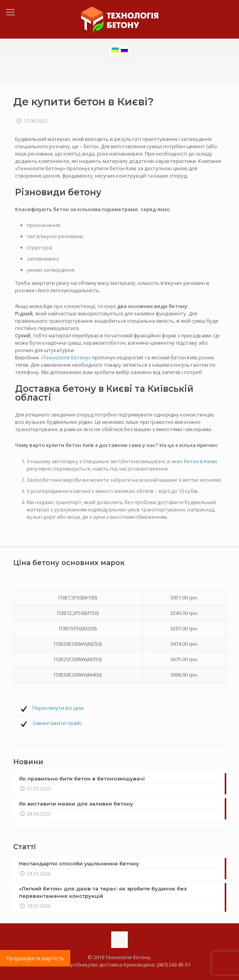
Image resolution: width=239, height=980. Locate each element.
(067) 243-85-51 (174, 965)
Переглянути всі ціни (58, 708)
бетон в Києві (200, 461)
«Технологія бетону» (66, 357)
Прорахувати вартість (35, 958)
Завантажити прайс (57, 723)
